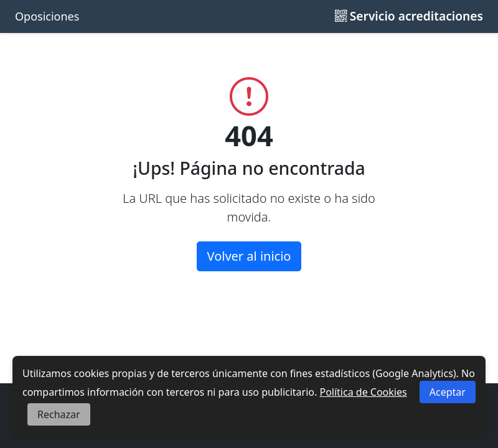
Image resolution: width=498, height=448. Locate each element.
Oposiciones (47, 16)
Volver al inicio (249, 256)
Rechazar (59, 414)
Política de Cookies (363, 392)
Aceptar (448, 392)
